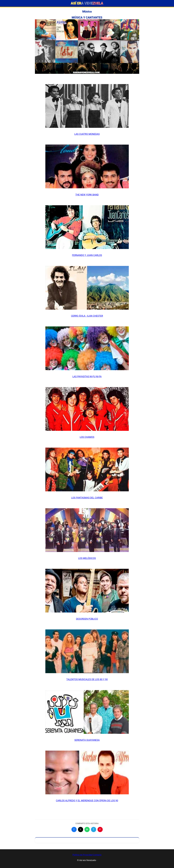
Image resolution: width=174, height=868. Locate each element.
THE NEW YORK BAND (87, 195)
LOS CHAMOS (87, 437)
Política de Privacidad (82, 855)
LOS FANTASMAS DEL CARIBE (87, 498)
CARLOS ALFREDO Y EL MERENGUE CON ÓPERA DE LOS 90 (87, 801)
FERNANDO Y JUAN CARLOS (87, 255)
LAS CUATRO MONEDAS (87, 134)
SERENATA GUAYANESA (87, 740)
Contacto (97, 855)
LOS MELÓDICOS (87, 558)
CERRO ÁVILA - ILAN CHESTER (87, 316)
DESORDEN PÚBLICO (87, 619)
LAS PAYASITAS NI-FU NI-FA (87, 376)
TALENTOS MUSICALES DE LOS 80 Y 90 (87, 679)
